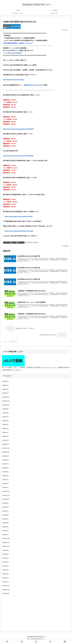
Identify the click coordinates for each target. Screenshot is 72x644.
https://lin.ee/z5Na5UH (15, 53)
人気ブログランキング (33, 85)
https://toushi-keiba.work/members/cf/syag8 (19, 231)
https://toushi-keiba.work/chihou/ (14, 80)
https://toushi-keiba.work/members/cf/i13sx (19, 216)
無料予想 (14, 242)
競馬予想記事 (21, 242)
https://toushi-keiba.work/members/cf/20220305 (18, 156)
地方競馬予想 (7, 242)
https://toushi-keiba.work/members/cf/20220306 (18, 129)
